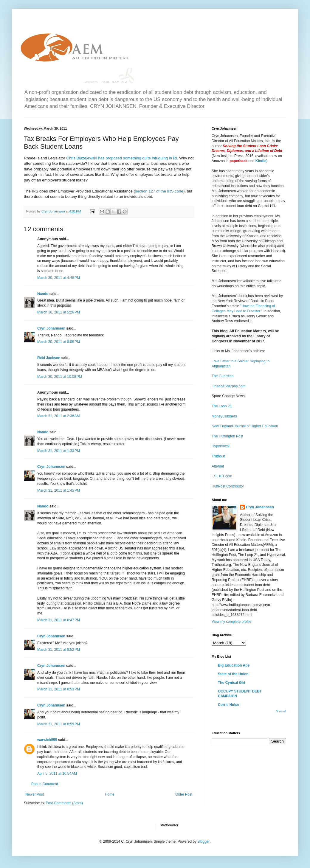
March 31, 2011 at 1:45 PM (59, 490)
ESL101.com (222, 476)
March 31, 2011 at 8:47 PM (59, 620)
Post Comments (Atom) (64, 803)
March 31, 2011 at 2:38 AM (58, 416)
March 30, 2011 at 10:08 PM (60, 377)
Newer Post (35, 794)
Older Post (184, 794)
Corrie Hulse (228, 705)
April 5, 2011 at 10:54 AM (57, 774)
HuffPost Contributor (228, 486)
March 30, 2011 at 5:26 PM (59, 312)
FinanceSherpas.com (228, 386)
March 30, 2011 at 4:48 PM (59, 278)
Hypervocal (221, 446)
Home (110, 794)
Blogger (203, 841)
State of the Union (233, 674)
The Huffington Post (227, 436)
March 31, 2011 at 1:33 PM (59, 451)
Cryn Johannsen (51, 328)
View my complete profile (231, 622)
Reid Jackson (49, 358)
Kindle (261, 161)
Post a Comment (45, 784)
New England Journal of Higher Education (245, 426)
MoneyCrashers (224, 416)
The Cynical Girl (231, 683)
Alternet (218, 466)
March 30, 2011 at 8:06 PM (59, 342)
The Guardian (223, 376)
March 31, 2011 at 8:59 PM (59, 724)
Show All (281, 711)
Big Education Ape (234, 665)
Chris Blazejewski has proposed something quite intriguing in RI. (123, 158)
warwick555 (47, 740)
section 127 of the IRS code (159, 191)
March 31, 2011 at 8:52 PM (59, 650)
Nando (43, 294)
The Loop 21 (222, 406)
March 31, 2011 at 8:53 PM (59, 689)
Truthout (218, 456)
